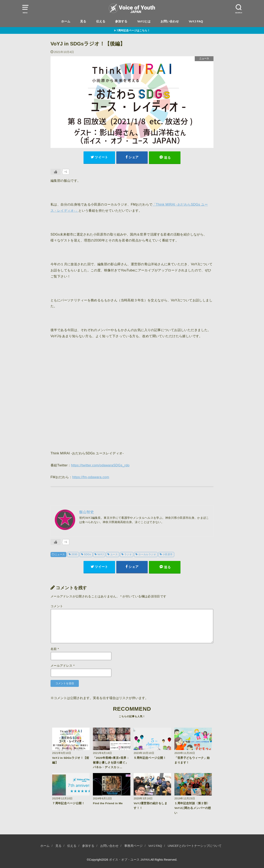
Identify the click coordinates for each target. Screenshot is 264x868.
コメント (57, 606)
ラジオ (128, 554)
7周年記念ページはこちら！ (133, 30)
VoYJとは (144, 21)
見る (83, 21)
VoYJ (101, 554)
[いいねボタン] (56, 172)
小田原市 (168, 554)
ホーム (66, 21)
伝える (101, 21)
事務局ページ (133, 846)
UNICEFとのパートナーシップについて (195, 846)
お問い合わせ (170, 21)
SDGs (87, 554)
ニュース (60, 554)
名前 (55, 649)
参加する (121, 21)
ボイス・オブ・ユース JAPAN (129, 860)
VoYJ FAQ (196, 21)
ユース (114, 554)
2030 (74, 554)
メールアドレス (63, 666)
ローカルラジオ (147, 554)
